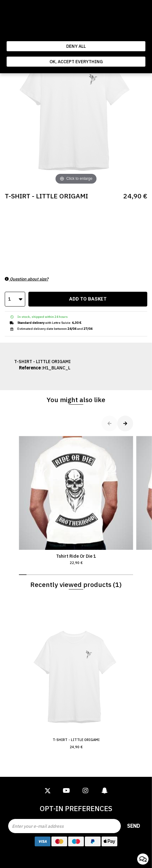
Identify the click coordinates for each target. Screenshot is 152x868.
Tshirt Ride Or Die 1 (76, 501)
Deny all (76, 46)
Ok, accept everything (76, 62)
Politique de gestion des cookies (53, 35)
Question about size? (26, 279)
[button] (23, 575)
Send (134, 826)
